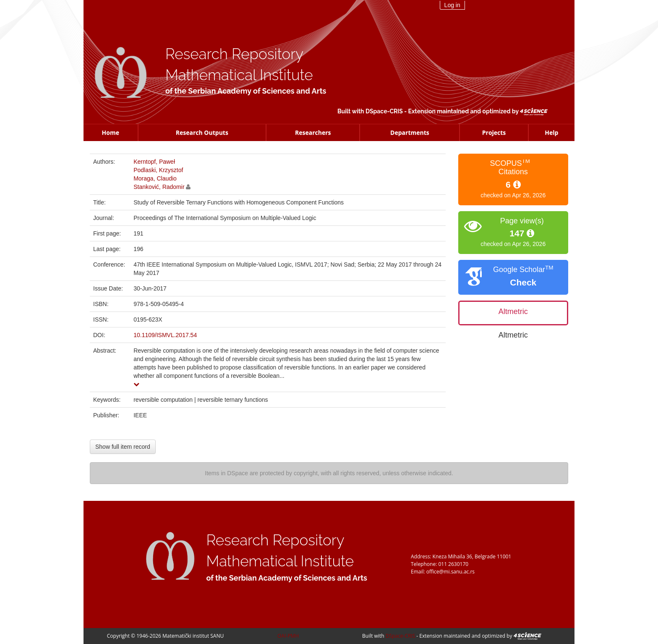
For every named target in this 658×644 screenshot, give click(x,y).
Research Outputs (202, 132)
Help (551, 132)
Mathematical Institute (239, 75)
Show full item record (123, 447)
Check (523, 282)
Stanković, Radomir (159, 187)
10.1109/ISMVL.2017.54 (165, 335)
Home (111, 132)
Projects (494, 132)
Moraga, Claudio (155, 178)
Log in (452, 5)
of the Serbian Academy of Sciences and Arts (246, 91)
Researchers (313, 132)
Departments (410, 132)
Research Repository (234, 54)
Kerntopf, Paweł (154, 162)
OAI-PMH (288, 636)
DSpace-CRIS (384, 111)
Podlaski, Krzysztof (158, 170)
